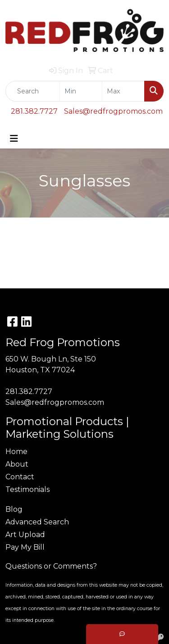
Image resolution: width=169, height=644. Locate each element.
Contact (20, 477)
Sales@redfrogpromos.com (113, 111)
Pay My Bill (25, 547)
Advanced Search (37, 522)
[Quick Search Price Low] (81, 91)
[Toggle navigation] (14, 139)
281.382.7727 (34, 111)
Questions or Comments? (51, 566)
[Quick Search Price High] (123, 91)
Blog (14, 509)
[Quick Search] (33, 91)
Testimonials (27, 489)
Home (16, 452)
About (17, 464)
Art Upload (25, 535)
